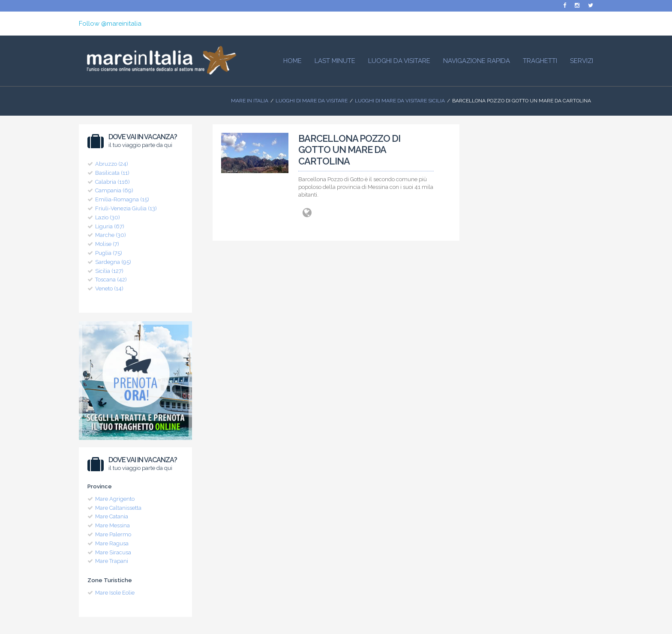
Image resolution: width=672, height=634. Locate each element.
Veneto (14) (109, 289)
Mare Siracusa (113, 552)
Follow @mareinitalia (110, 24)
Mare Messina (112, 525)
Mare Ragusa (112, 543)
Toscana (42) (111, 280)
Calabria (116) (112, 182)
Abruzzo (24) (112, 164)
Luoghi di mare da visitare (312, 101)
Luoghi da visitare (399, 61)
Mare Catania (112, 516)
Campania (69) (114, 190)
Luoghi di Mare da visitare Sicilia (400, 101)
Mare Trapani (112, 561)
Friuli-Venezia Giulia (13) (126, 208)
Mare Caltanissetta (118, 508)
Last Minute (335, 61)
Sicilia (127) (109, 271)
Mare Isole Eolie (115, 593)
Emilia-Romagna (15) (122, 199)
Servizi (582, 61)
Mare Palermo (113, 534)
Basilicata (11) (112, 173)
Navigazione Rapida (477, 61)
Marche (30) (111, 235)
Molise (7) (107, 244)
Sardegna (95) (113, 262)
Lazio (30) (108, 217)
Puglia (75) (109, 253)
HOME (292, 61)
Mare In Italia (250, 101)
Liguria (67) (110, 226)
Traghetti (540, 61)
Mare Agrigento (115, 499)
